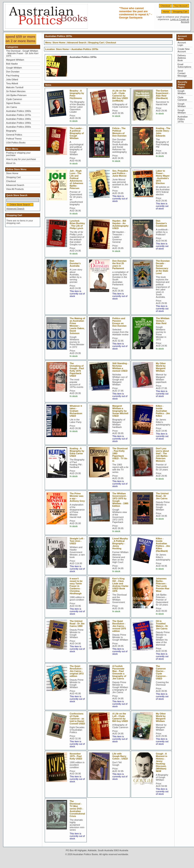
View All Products (15, 189)
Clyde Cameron (14, 99)
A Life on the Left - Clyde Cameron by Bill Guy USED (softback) (120, 96)
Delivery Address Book (182, 58)
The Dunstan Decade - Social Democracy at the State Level (163, 267)
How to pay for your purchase (21, 159)
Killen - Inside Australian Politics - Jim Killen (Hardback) (163, 545)
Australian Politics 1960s (19, 111)
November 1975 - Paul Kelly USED (76, 756)
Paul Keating (13, 76)
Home (166, 12)
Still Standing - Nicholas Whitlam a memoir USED (120, 367)
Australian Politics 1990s (19, 123)
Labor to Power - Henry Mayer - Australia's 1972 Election (163, 177)
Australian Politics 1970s (19, 115)
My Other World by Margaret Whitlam (161, 367)
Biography (11, 131)
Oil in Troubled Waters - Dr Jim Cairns (162, 625)
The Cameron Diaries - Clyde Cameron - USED (161, 672)
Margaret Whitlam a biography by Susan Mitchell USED (120, 411)
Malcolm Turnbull (15, 87)
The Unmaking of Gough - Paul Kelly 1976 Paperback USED (77, 370)
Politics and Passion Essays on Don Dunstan (119, 322)
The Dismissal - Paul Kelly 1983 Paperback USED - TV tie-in (120, 455)
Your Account (181, 6)
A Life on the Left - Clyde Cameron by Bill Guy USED (120, 717)
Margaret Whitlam (15, 60)
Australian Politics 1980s (19, 119)
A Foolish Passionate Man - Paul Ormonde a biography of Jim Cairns (119, 672)
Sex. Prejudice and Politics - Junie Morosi (120, 173)
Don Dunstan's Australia (75, 263)
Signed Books (13, 103)
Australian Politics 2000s (19, 127)
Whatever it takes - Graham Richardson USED (76, 411)
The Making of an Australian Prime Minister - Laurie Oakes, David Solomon (77, 326)
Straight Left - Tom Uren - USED (77, 541)
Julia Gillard (12, 79)
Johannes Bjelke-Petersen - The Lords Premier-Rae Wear (163, 585)
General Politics (14, 135)
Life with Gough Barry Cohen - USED (120, 756)
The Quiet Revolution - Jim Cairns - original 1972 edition (77, 671)
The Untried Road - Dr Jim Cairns (162, 496)
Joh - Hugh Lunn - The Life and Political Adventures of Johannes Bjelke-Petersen (77, 179)
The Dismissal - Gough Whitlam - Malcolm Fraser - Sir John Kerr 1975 (22, 53)
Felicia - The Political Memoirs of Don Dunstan (119, 132)
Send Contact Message (182, 73)
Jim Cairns (12, 107)
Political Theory (14, 139)
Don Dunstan (13, 72)
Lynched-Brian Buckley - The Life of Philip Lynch (77, 225)
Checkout (165, 6)
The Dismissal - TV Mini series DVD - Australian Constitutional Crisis (77, 809)
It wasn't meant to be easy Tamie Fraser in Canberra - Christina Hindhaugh (76, 586)
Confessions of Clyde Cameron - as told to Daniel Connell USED (77, 719)
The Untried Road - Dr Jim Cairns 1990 (77, 624)
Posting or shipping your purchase (18, 154)
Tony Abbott (12, 83)
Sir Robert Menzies (16, 91)
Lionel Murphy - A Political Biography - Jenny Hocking (120, 543)
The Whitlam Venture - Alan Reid (163, 321)
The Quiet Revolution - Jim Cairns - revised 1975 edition (119, 626)
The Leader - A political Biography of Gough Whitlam (77, 133)
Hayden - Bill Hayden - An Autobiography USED (120, 225)
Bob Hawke (12, 64)
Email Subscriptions (184, 66)
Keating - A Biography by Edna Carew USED (77, 452)
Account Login (182, 44)
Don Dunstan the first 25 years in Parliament (119, 265)
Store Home (12, 173)
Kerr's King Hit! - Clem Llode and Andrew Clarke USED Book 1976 (120, 585)
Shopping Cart (180, 12)
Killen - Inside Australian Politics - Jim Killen (163, 411)
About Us (11, 163)
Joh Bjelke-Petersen (16, 95)
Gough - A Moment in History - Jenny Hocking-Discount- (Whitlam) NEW (162, 762)
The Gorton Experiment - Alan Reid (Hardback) (163, 94)
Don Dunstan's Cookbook (161, 223)
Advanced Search (15, 185)
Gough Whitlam (14, 68)
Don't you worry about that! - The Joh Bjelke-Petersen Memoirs (162, 455)
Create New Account (183, 50)
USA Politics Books (16, 143)
